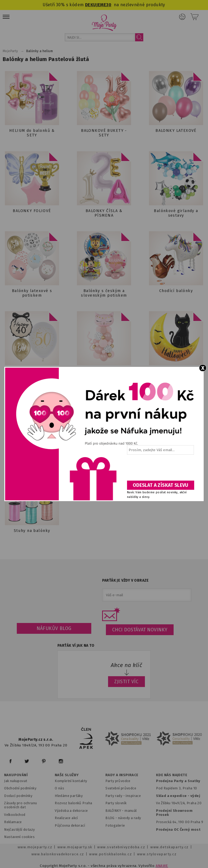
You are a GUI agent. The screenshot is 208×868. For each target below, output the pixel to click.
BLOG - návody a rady (123, 818)
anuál (132, 811)
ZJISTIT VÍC (126, 682)
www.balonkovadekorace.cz (58, 854)
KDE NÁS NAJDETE (172, 775)
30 (109, 5)
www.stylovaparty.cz (157, 854)
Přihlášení (182, 17)
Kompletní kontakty (71, 781)
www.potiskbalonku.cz (110, 854)
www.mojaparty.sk (75, 847)
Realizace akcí (66, 818)
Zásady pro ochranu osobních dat (20, 805)
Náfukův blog (54, 628)
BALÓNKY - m (117, 811)
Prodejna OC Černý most (178, 830)
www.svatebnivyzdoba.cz (121, 847)
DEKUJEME (96, 5)
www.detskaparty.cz (170, 847)
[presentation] (160, 470)
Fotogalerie (115, 825)
